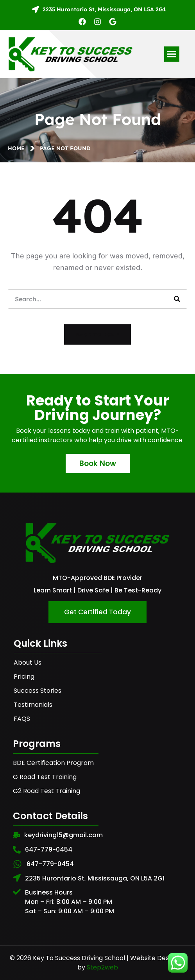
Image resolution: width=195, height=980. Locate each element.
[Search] (177, 299)
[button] (172, 54)
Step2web (102, 967)
